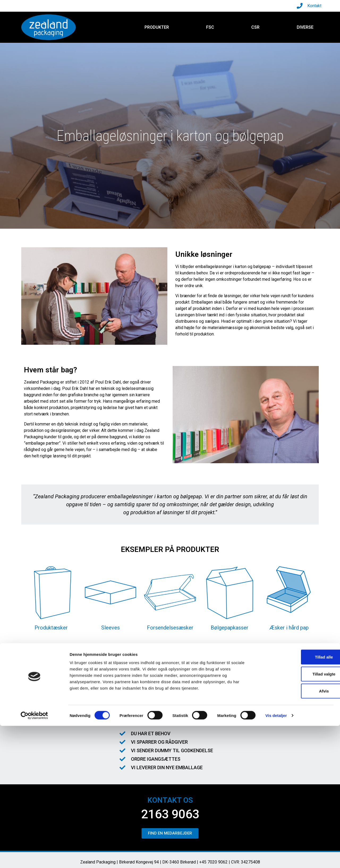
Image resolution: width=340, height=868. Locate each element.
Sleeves (110, 628)
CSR (255, 27)
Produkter (157, 27)
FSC (210, 27)
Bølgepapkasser (229, 628)
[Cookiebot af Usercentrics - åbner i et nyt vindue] (34, 858)
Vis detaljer (276, 858)
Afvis (296, 833)
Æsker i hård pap (289, 628)
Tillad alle (296, 799)
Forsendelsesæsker (170, 628)
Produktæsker (51, 628)
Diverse (305, 27)
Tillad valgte (296, 816)
